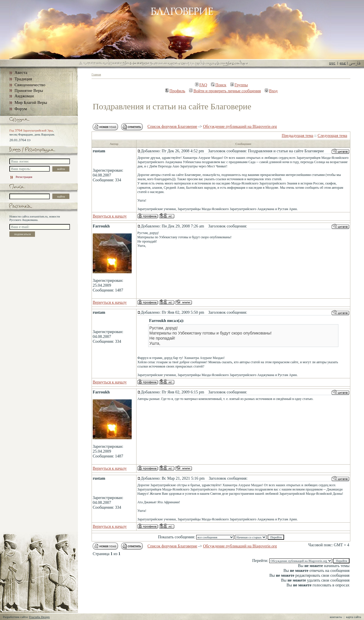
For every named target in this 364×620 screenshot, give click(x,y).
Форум (21, 109)
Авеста (21, 73)
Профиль (175, 91)
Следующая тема (332, 136)
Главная (96, 74)
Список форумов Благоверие (172, 126)
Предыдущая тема (298, 136)
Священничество (30, 85)
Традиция (23, 79)
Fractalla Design (39, 617)
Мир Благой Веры (31, 102)
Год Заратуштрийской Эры (31, 130)
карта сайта (353, 617)
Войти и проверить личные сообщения (225, 91)
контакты (336, 617)
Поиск (219, 85)
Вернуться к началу (110, 216)
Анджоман (24, 96)
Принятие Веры (29, 91)
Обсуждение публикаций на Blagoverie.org (240, 126)
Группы (239, 85)
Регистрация (21, 177)
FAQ (201, 85)
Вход (271, 91)
